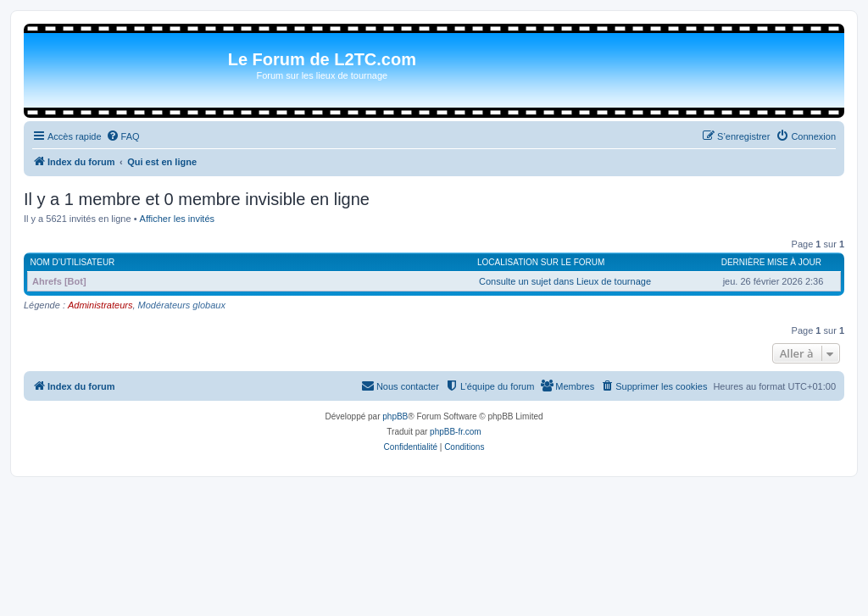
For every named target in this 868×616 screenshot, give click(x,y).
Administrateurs (100, 305)
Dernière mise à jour (771, 262)
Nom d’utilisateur (73, 262)
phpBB (395, 416)
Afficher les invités (177, 219)
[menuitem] (123, 136)
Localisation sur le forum (541, 262)
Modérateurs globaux (182, 305)
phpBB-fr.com (456, 432)
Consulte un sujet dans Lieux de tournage (565, 281)
